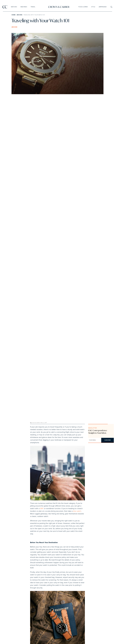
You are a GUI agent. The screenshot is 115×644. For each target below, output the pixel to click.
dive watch (77, 511)
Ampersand (103, 7)
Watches (14, 7)
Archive (19, 15)
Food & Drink (83, 7)
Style (93, 7)
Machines (24, 7)
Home (14, 15)
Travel (33, 7)
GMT (42, 509)
